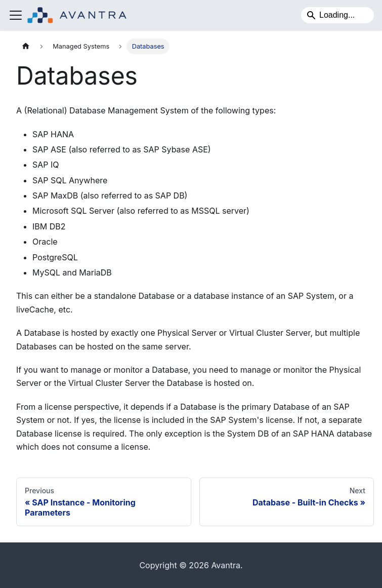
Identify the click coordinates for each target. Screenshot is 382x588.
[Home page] (26, 46)
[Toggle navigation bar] (16, 15)
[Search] (337, 15)
